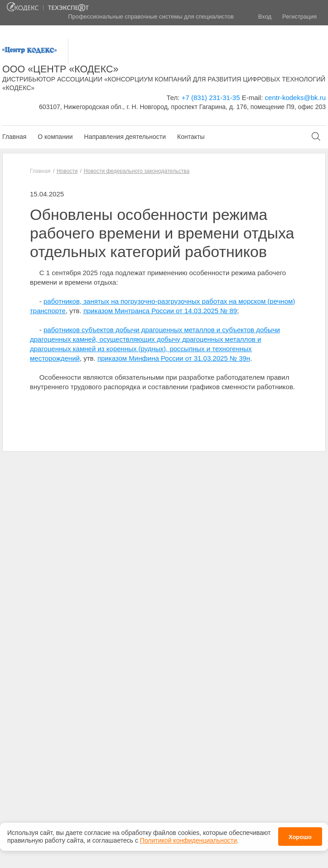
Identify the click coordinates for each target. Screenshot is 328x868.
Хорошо (300, 836)
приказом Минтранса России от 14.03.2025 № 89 (160, 311)
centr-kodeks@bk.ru (295, 98)
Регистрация (299, 17)
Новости (67, 171)
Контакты (191, 137)
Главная (14, 137)
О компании (55, 137)
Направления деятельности (125, 137)
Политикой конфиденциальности (188, 839)
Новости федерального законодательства (137, 171)
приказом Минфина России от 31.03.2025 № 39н (174, 358)
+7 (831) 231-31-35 (211, 98)
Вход (265, 17)
